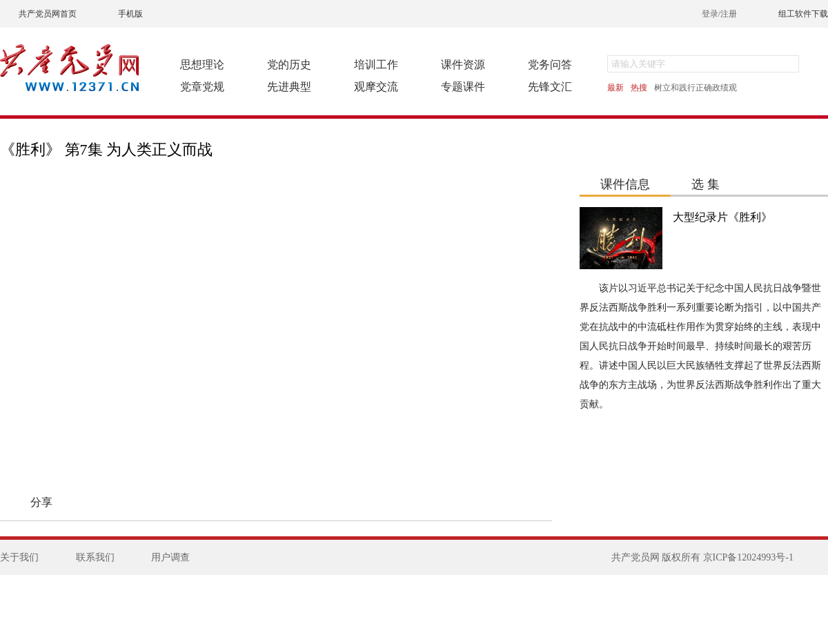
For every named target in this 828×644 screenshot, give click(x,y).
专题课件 (463, 87)
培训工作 (376, 65)
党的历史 (289, 65)
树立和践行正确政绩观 (696, 88)
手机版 (130, 14)
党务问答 (550, 65)
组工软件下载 (803, 14)
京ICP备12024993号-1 (748, 557)
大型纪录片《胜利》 (722, 217)
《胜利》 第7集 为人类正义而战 (106, 149)
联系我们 (95, 557)
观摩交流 (376, 87)
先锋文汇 (550, 87)
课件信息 (625, 184)
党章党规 (202, 87)
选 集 (706, 184)
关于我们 (19, 557)
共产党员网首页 (48, 14)
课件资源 (463, 65)
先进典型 (289, 87)
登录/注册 (719, 14)
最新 (615, 88)
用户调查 (170, 557)
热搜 (639, 88)
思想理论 (202, 65)
